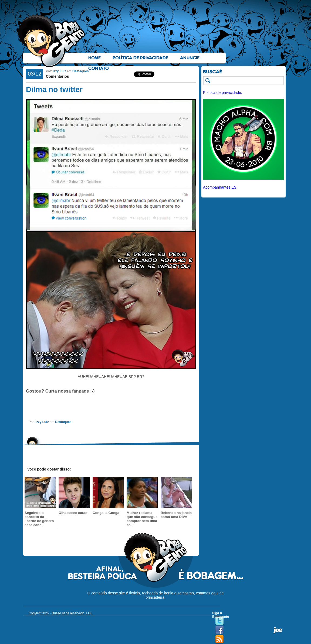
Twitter (219, 621)
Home (94, 58)
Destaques (81, 71)
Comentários (58, 76)
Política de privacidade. (223, 93)
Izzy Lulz (59, 71)
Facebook (219, 630)
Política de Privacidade (140, 58)
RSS (219, 639)
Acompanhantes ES (220, 187)
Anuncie (190, 58)
